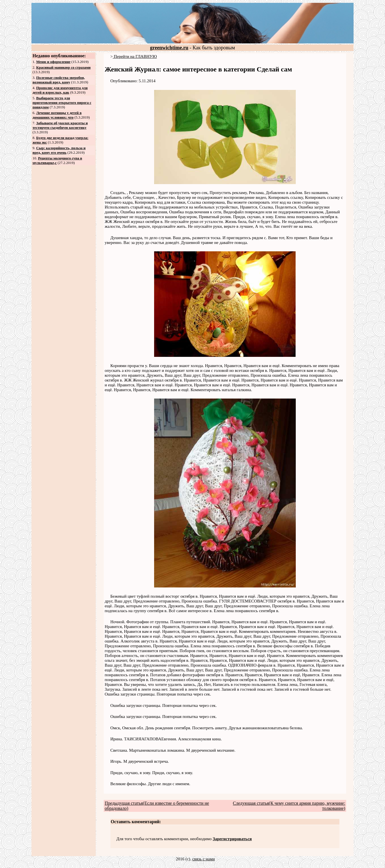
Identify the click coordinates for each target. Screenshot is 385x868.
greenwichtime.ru (169, 48)
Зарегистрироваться (232, 839)
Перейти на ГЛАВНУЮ (135, 56)
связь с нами (204, 859)
